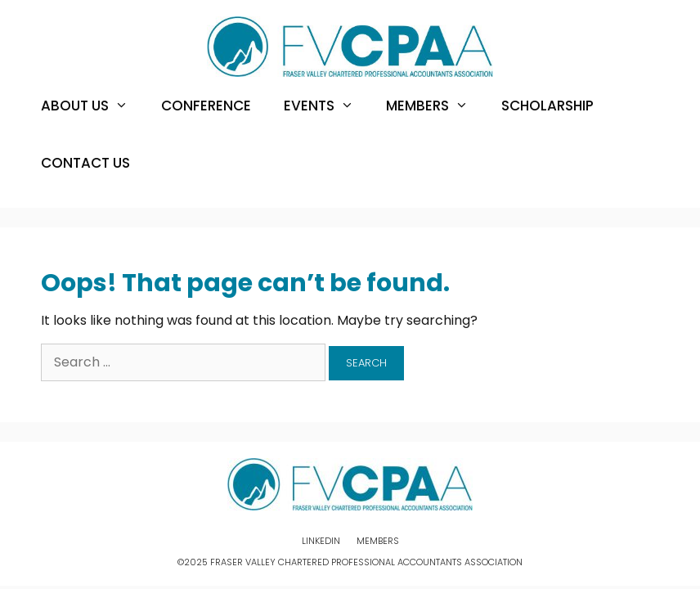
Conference (206, 106)
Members (435, 106)
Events (327, 106)
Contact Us (85, 163)
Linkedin (321, 541)
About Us (93, 106)
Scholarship (547, 106)
